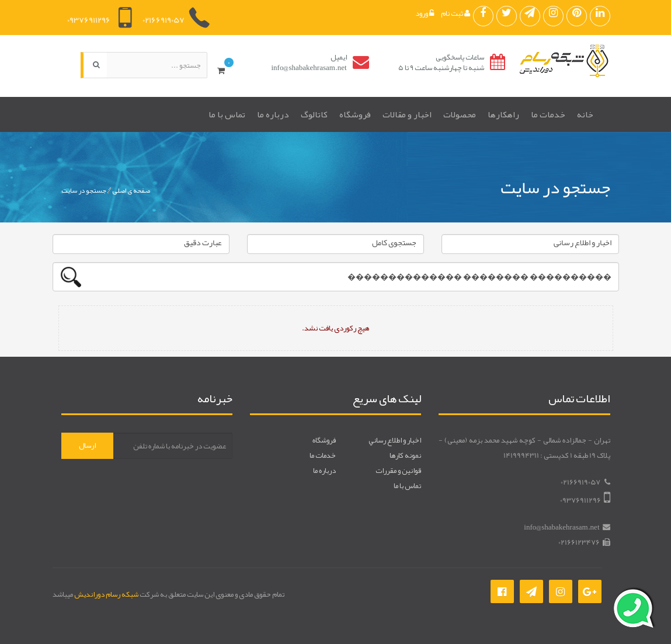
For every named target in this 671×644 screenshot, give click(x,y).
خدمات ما (548, 114)
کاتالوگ (314, 114)
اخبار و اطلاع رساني (395, 440)
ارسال (87, 445)
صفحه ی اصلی (131, 190)
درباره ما (273, 114)
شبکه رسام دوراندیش (106, 594)
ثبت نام (456, 13)
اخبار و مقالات (407, 114)
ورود (425, 13)
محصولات (460, 114)
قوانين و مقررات (398, 471)
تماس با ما (227, 114)
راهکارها (503, 114)
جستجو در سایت (84, 190)
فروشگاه (355, 114)
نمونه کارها (405, 455)
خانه (585, 114)
